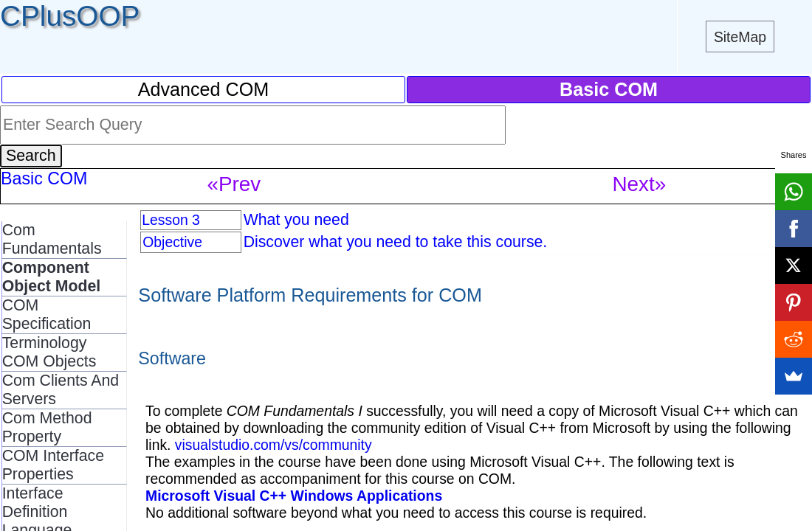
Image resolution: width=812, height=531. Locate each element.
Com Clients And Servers (61, 390)
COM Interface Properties (53, 465)
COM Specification (47, 315)
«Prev (234, 184)
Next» (640, 184)
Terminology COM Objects (49, 352)
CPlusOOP (70, 16)
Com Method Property (47, 427)
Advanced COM (204, 89)
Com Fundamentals (52, 239)
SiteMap (740, 37)
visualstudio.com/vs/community (273, 445)
